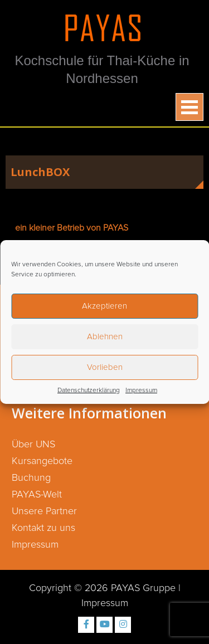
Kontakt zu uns (43, 528)
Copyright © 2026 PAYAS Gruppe (102, 588)
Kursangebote (42, 461)
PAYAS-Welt (37, 495)
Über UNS (33, 445)
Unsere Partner (44, 511)
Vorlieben (105, 367)
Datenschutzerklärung (89, 391)
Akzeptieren (104, 306)
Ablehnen (105, 337)
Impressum (141, 391)
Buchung (31, 478)
